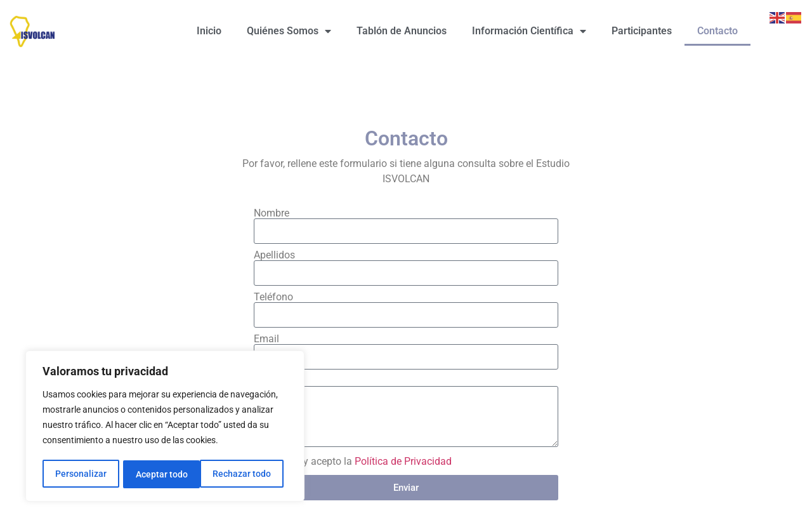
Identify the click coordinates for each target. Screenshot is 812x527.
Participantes (642, 31)
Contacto (717, 31)
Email (266, 339)
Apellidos (274, 255)
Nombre (272, 213)
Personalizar (80, 474)
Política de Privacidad (403, 461)
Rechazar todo (164, 474)
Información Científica (529, 31)
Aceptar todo (249, 474)
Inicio (209, 31)
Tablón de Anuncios (402, 31)
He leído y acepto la (358, 461)
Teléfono (273, 297)
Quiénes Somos (289, 31)
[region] (165, 427)
